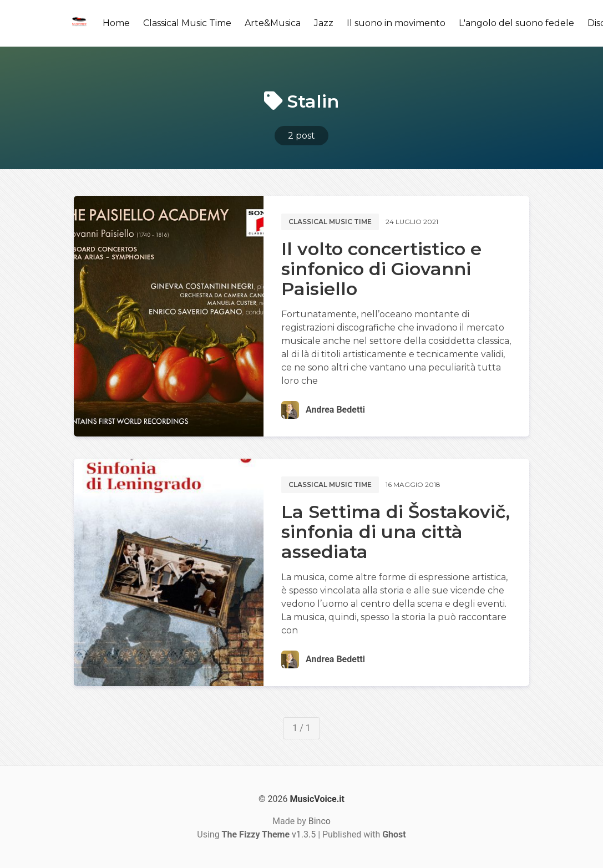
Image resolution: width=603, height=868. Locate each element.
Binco (320, 821)
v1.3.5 (269, 834)
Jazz (324, 23)
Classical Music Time (187, 23)
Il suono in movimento (396, 23)
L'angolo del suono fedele (516, 23)
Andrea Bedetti (335, 410)
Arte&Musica (273, 23)
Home (116, 23)
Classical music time (330, 222)
